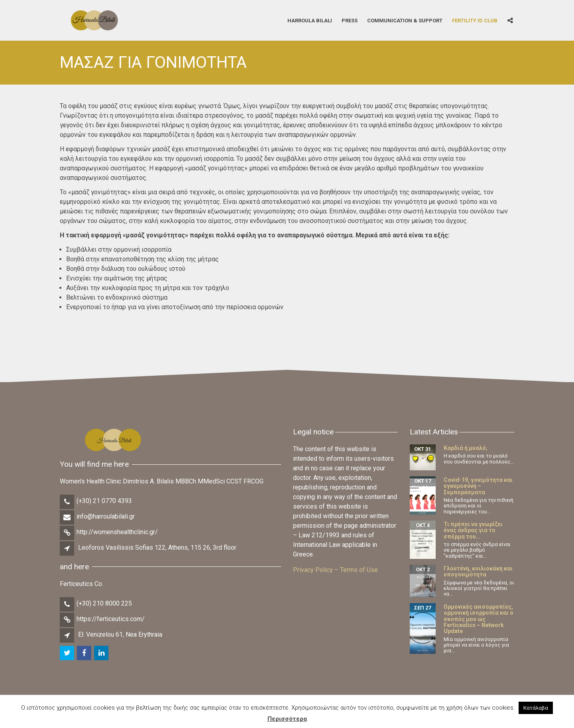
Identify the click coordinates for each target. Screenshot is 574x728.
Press (350, 20)
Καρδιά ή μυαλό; (466, 448)
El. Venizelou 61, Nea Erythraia (120, 634)
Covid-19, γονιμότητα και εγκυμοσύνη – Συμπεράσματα (478, 486)
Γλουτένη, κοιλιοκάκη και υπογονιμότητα (478, 571)
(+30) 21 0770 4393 (104, 501)
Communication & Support (405, 20)
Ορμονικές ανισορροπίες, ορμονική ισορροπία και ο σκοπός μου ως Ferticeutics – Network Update (479, 619)
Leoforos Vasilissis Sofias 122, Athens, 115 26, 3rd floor (157, 547)
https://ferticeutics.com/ (111, 619)
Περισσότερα (287, 719)
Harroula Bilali (310, 20)
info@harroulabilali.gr (106, 516)
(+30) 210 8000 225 (104, 603)
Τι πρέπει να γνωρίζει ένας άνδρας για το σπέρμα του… (473, 530)
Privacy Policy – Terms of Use (335, 570)
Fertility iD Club (475, 20)
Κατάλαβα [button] (536, 708)
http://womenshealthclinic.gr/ (117, 532)
